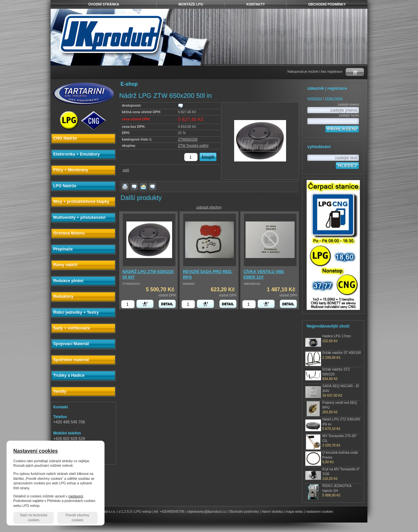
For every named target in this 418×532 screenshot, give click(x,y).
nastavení (76, 496)
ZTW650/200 (188, 139)
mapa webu (295, 512)
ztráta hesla (334, 98)
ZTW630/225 (131, 284)
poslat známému (143, 187)
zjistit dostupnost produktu (181, 106)
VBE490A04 (252, 284)
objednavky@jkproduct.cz (207, 512)
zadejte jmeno (348, 105)
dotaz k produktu (134, 187)
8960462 (189, 284)
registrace (315, 98)
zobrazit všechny (209, 207)
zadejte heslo (349, 115)
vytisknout (125, 187)
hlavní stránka (272, 512)
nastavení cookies (320, 512)
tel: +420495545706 (169, 512)
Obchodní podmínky (244, 512)
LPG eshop (143, 512)
